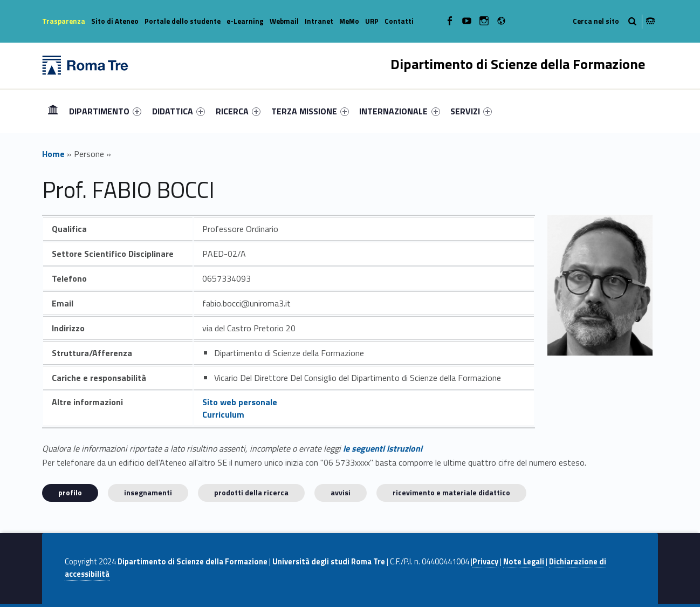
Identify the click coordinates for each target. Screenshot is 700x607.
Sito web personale (240, 402)
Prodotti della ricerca (251, 492)
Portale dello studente (183, 21)
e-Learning (245, 21)
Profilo (70, 492)
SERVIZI (471, 111)
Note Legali (524, 562)
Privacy (485, 562)
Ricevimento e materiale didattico (451, 492)
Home (53, 111)
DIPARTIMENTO (105, 111)
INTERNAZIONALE (399, 111)
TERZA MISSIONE (310, 111)
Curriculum (223, 414)
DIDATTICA (179, 111)
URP (372, 21)
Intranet (319, 21)
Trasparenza (64, 21)
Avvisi (341, 492)
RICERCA (238, 111)
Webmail (284, 21)
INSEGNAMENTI (148, 492)
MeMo (349, 21)
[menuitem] (53, 111)
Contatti (399, 21)
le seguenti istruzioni (383, 448)
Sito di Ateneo (115, 21)
